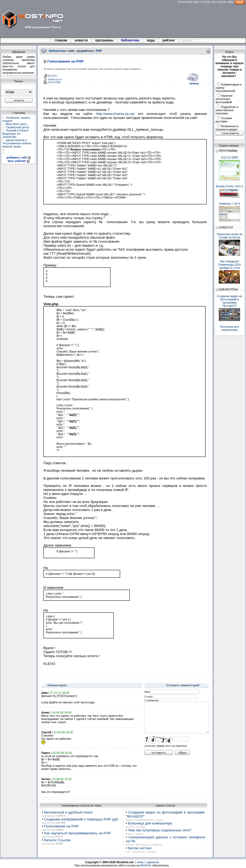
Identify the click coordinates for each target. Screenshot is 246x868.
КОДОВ (222, 2)
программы (104, 40)
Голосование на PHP (61, 826)
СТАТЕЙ (205, 2)
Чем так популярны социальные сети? (160, 830)
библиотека (130, 40)
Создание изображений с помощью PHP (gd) (81, 819)
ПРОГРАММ (185, 2)
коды (151, 40)
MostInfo (146, 865)
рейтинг (169, 40)
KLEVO (53, 76)
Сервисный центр (18, 127)
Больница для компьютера (150, 823)
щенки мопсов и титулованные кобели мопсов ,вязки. (17, 143)
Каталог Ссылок (57, 840)
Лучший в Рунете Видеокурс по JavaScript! (15, 134)
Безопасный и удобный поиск (68, 812)
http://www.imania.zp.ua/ (115, 114)
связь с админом (148, 862)
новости (81, 40)
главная (61, 40)
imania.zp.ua (55, 79)
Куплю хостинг (140, 848)
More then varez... (17, 124)
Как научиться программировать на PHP (77, 833)
